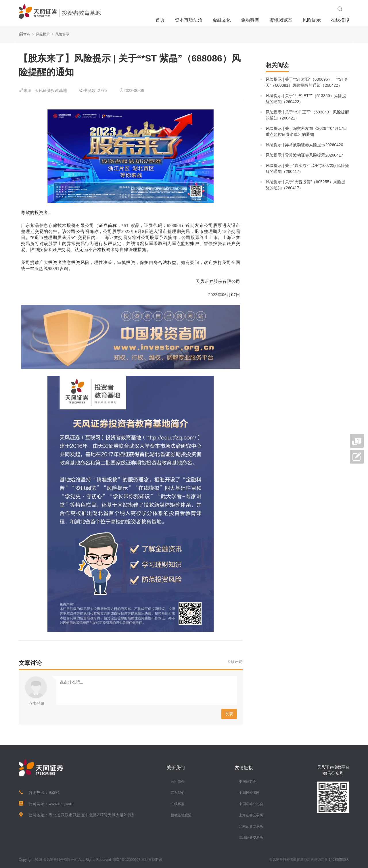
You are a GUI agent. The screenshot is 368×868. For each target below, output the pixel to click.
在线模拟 (340, 20)
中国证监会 (248, 782)
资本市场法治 (189, 20)
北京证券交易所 (251, 826)
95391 (54, 792)
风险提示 (312, 20)
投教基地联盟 (181, 815)
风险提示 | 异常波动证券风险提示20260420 (304, 145)
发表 (229, 714)
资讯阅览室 (281, 20)
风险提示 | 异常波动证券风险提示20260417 (304, 155)
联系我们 (178, 793)
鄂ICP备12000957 (126, 860)
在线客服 (178, 804)
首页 (160, 20)
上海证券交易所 (251, 815)
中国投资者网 (249, 793)
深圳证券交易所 (251, 838)
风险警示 (62, 34)
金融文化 (222, 20)
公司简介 (178, 782)
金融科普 (250, 20)
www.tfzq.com (61, 804)
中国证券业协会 (251, 804)
